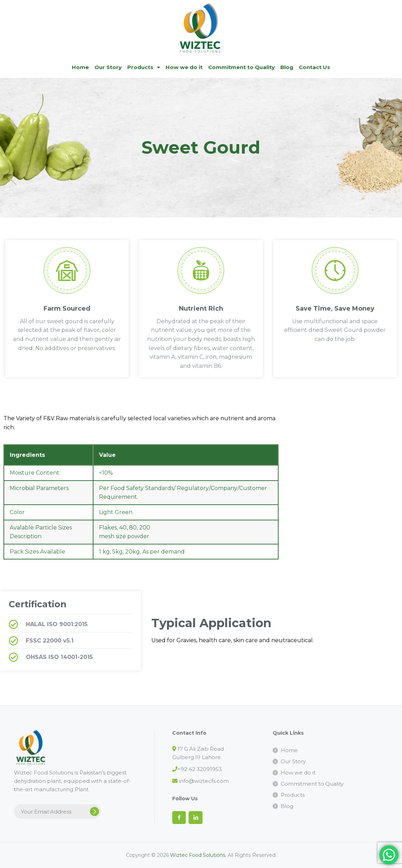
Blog (287, 67)
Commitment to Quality (241, 67)
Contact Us (314, 67)
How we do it (184, 67)
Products (144, 68)
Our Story (108, 67)
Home (80, 67)
